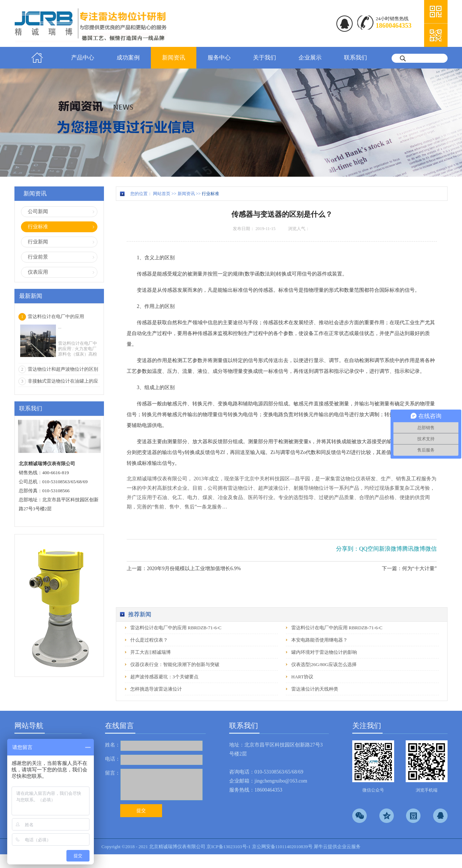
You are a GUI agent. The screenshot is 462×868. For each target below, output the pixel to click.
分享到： (348, 549)
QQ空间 (369, 549)
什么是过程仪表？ (149, 640)
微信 (431, 549)
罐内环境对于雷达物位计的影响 (324, 652)
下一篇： (409, 569)
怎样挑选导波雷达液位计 (156, 689)
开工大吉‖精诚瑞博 (151, 652)
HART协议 (302, 677)
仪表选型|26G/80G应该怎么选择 (324, 664)
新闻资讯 (186, 194)
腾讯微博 (414, 549)
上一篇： (184, 569)
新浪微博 (391, 549)
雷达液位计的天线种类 (315, 689)
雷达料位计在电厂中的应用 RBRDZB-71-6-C (176, 628)
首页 (37, 58)
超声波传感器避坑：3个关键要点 (164, 677)
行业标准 (210, 194)
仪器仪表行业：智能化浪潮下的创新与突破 (175, 664)
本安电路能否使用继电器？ (319, 640)
